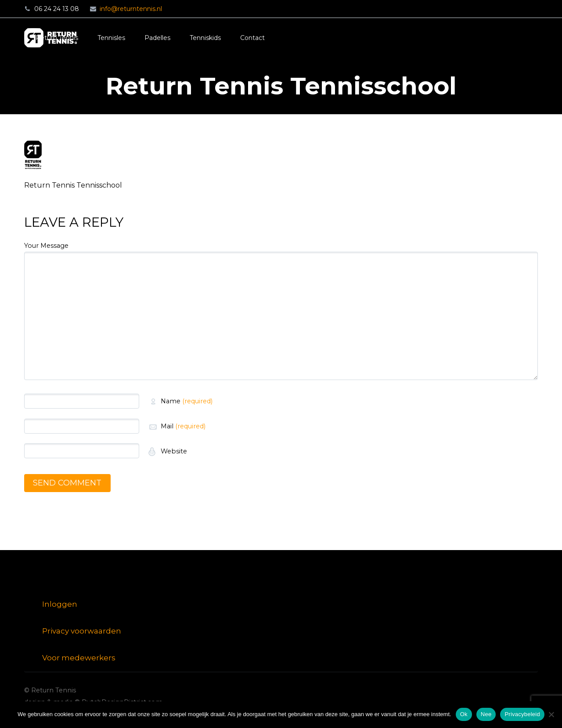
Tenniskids (205, 38)
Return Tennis (57, 38)
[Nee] (551, 714)
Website (173, 451)
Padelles (157, 38)
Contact (252, 38)
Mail (183, 426)
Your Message (46, 246)
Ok (464, 714)
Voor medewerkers (79, 658)
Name (187, 401)
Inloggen (60, 604)
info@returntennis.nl (131, 9)
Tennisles (111, 38)
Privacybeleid (522, 714)
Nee (486, 714)
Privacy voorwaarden (82, 631)
